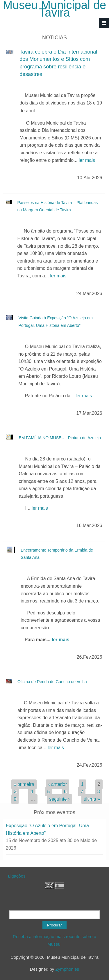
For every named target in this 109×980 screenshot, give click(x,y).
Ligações (17, 876)
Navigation (104, 23)
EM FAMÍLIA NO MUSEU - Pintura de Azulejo (60, 438)
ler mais (87, 160)
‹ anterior (58, 784)
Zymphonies (67, 969)
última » (92, 799)
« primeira (24, 784)
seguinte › (59, 799)
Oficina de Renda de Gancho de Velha (52, 682)
